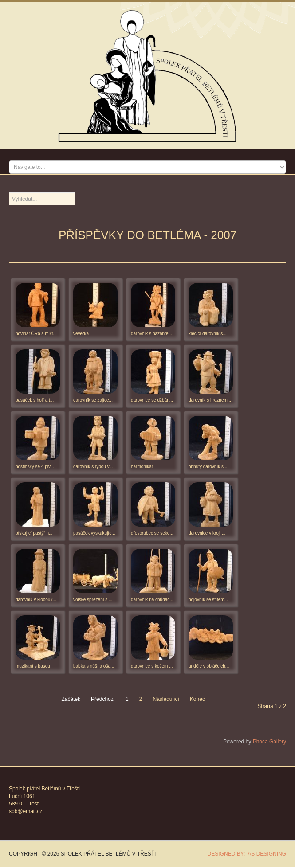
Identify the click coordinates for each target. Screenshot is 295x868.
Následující (166, 699)
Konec (197, 699)
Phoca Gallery (269, 742)
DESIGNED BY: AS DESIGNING (244, 854)
